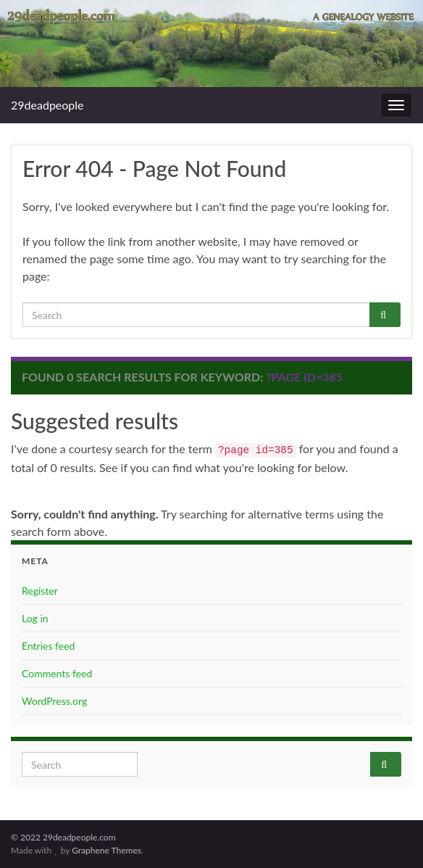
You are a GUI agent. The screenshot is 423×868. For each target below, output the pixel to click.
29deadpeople (47, 105)
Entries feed (48, 646)
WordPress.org (54, 701)
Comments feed (57, 673)
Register (40, 591)
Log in (35, 618)
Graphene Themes (106, 850)
